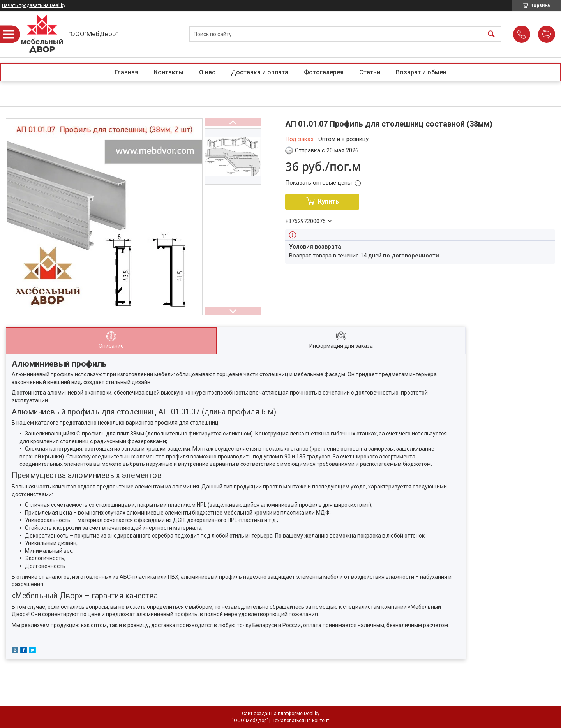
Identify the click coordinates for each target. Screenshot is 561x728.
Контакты (169, 72)
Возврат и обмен (421, 72)
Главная (126, 72)
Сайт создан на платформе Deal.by (281, 714)
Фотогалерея (324, 72)
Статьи (370, 72)
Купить (328, 202)
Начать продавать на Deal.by (34, 5)
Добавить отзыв (547, 34)
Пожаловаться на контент (300, 721)
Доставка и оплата (260, 72)
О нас (207, 72)
